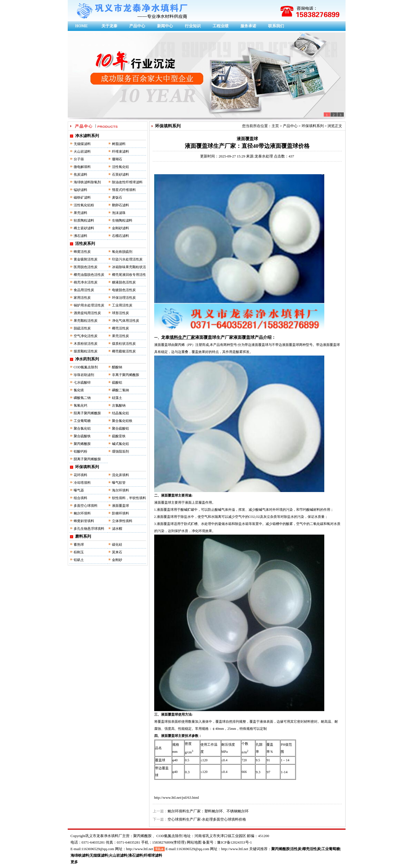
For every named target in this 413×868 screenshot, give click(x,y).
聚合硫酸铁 (82, 436)
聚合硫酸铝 (120, 428)
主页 (275, 126)
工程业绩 (221, 26)
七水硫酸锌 (82, 382)
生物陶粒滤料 (122, 220)
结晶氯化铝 (120, 413)
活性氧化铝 (120, 167)
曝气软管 (119, 483)
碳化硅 (117, 545)
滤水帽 (117, 529)
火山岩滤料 (82, 152)
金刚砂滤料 (120, 228)
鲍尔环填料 (82, 513)
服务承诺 (248, 26)
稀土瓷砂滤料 (84, 228)
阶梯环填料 (120, 513)
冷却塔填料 (82, 483)
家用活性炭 (82, 298)
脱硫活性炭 (82, 328)
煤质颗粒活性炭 (86, 351)
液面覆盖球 (120, 506)
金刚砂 (117, 560)
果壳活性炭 (120, 336)
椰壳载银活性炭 (124, 351)
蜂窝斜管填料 (84, 521)
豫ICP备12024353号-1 (234, 842)
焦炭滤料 (81, 175)
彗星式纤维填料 (124, 190)
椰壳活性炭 (120, 328)
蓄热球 (79, 545)
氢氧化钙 (81, 405)
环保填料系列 (87, 467)
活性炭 (296, 849)
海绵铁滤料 (80, 855)
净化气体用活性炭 (126, 321)
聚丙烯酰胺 (82, 444)
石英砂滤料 (120, 175)
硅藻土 (117, 398)
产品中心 (137, 26)
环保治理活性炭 (124, 298)
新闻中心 (165, 26)
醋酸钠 (117, 367)
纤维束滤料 (120, 152)
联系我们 (276, 26)
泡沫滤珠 (119, 213)
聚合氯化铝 (82, 428)
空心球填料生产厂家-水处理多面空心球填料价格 (207, 819)
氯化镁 (79, 390)
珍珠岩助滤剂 (84, 375)
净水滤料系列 (87, 136)
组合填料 (81, 498)
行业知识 (193, 26)
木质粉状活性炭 (86, 344)
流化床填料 (120, 475)
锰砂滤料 (81, 190)
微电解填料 (82, 167)
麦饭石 (117, 197)
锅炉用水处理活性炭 (89, 305)
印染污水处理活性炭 (127, 259)
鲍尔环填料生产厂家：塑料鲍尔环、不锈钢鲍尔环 (208, 811)
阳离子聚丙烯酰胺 (87, 413)
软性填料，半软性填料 (129, 498)
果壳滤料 (81, 213)
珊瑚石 (117, 159)
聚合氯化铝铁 (122, 421)
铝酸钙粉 (81, 451)
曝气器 (79, 490)
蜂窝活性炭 (82, 252)
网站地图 (194, 842)
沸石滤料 (81, 236)
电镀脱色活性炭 (124, 290)
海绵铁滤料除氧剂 (87, 182)
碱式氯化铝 (120, 444)
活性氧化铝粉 (84, 205)
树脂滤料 (119, 144)
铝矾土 (79, 560)
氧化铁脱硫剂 (122, 252)
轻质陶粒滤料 (84, 220)
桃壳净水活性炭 (86, 282)
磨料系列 (83, 536)
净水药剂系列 (87, 359)
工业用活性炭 (122, 305)
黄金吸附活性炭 (86, 259)
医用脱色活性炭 (86, 267)
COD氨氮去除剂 (86, 367)
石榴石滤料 (120, 236)
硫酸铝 (117, 382)
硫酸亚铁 (119, 436)
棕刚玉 (79, 552)
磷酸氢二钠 (82, 398)
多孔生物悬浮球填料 (89, 529)
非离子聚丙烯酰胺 (126, 375)
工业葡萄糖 (82, 421)
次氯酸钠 (119, 405)
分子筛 (79, 159)
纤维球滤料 (153, 855)
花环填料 (81, 475)
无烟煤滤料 (82, 144)
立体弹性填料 (122, 521)
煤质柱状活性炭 (124, 344)
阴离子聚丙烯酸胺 (87, 459)
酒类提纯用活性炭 (87, 313)
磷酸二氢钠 (120, 390)
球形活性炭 (120, 313)
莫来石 (117, 552)
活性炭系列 (85, 244)
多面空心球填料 (86, 506)
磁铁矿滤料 (82, 197)
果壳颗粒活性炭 (86, 321)
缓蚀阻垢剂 (120, 451)
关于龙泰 (109, 26)
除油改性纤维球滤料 (127, 182)
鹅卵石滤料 (120, 205)
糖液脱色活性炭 (124, 282)
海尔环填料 (120, 490)
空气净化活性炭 (86, 336)
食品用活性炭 (84, 290)
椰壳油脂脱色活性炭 (89, 275)
